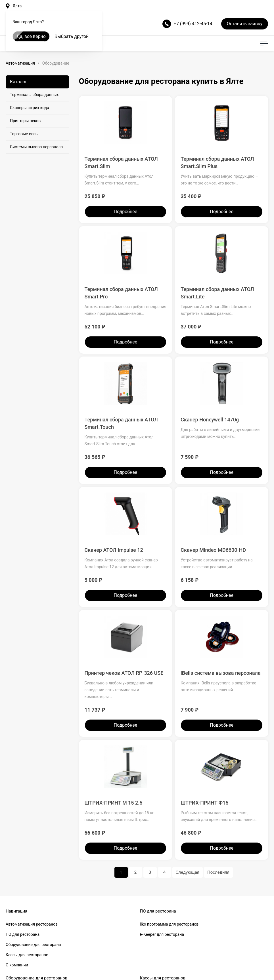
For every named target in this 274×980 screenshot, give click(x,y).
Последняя (218, 872)
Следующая (188, 872)
